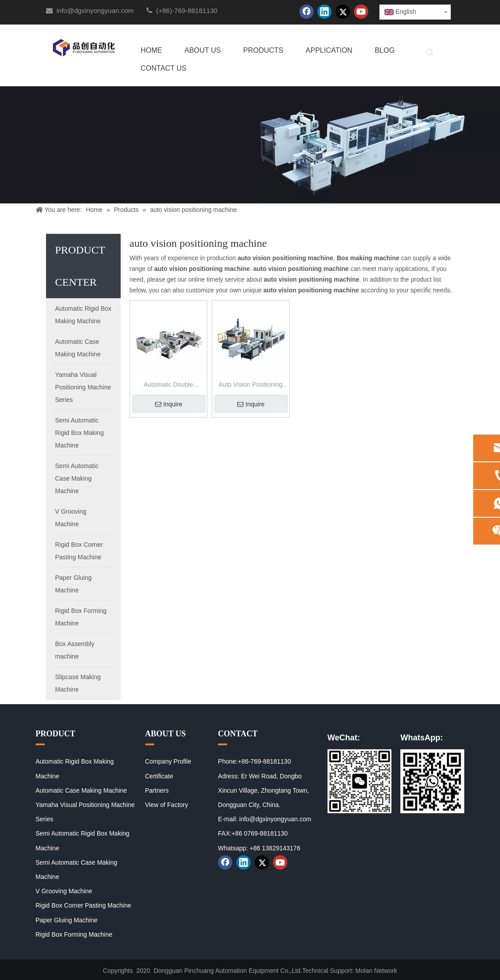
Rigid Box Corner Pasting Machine (84, 905)
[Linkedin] (324, 12)
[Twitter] (343, 12)
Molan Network (376, 971)
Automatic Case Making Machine (82, 790)
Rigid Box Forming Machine (74, 934)
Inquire (169, 404)
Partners (157, 790)
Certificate (159, 776)
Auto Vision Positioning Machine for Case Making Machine (250, 386)
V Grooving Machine (64, 891)
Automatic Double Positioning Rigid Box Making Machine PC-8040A (168, 386)
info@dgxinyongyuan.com (95, 11)
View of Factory (167, 805)
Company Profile (168, 761)
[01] (359, 781)
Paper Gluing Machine (67, 920)
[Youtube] (361, 12)
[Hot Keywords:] (430, 53)
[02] (432, 781)
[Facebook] (307, 12)
